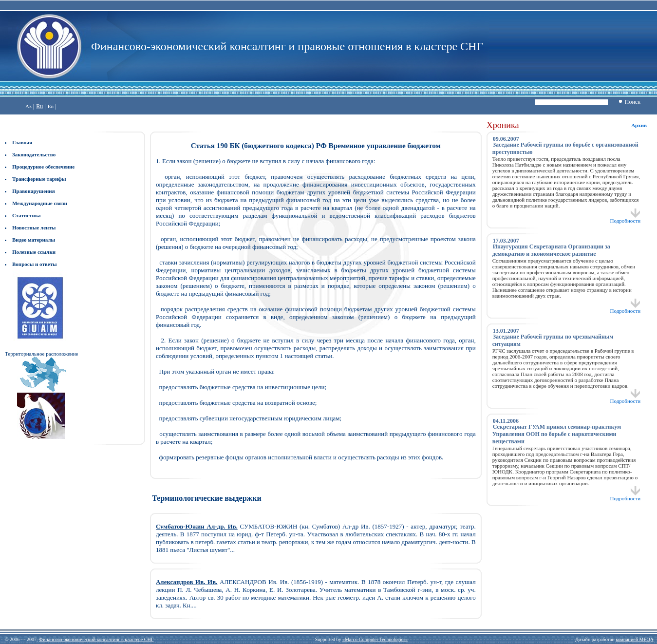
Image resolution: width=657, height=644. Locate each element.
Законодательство (34, 154)
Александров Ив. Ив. (187, 582)
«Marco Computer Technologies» (375, 639)
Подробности (626, 218)
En (51, 106)
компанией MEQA (634, 639)
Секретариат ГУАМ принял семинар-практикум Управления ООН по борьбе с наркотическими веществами (557, 434)
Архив (639, 125)
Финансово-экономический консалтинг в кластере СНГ (96, 639)
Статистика (27, 215)
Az (28, 106)
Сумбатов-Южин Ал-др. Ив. (197, 526)
